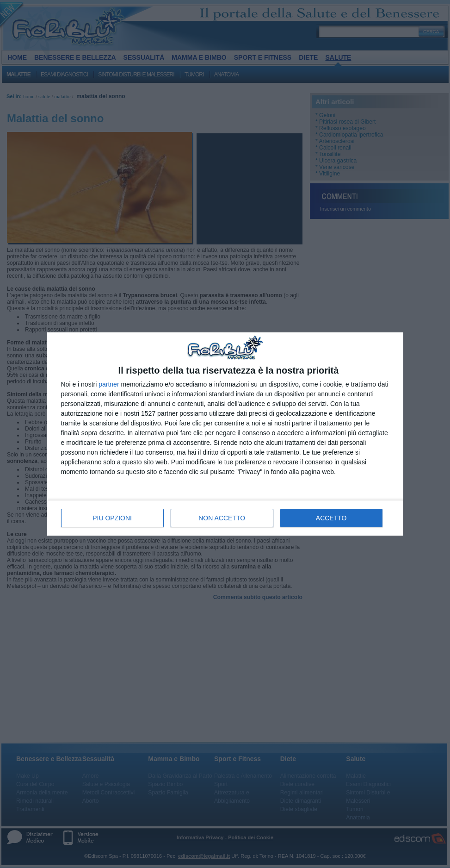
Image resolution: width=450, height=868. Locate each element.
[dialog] (225, 434)
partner (109, 384)
